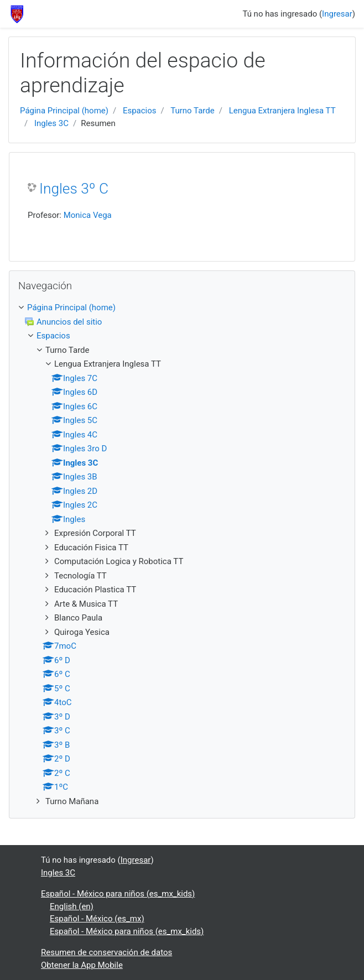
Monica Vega (88, 215)
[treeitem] (182, 308)
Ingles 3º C (74, 189)
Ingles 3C (51, 123)
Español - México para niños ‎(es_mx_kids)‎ (118, 894)
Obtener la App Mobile (82, 965)
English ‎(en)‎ (72, 906)
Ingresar (337, 14)
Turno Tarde (193, 111)
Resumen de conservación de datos (106, 952)
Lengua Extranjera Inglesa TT (282, 111)
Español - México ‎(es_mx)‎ (97, 919)
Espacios (140, 111)
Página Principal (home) (64, 111)
